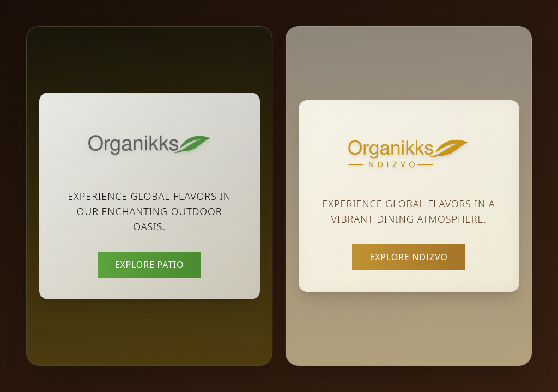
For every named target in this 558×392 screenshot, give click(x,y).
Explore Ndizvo (408, 257)
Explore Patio (150, 265)
